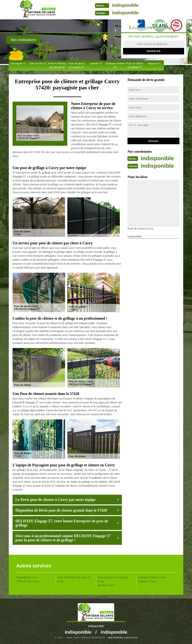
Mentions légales (123, 638)
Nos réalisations (23, 40)
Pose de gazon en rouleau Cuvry (113, 579)
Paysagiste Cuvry (27, 577)
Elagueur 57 (154, 63)
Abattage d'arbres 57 (115, 65)
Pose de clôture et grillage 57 (135, 65)
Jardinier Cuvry (106, 585)
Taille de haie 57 (38, 63)
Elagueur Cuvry (147, 581)
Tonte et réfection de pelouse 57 (57, 65)
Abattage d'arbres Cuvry (152, 577)
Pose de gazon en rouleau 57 (77, 65)
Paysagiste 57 (18, 63)
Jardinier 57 (96, 63)
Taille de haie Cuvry (28, 581)
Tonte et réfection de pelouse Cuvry (74, 579)
